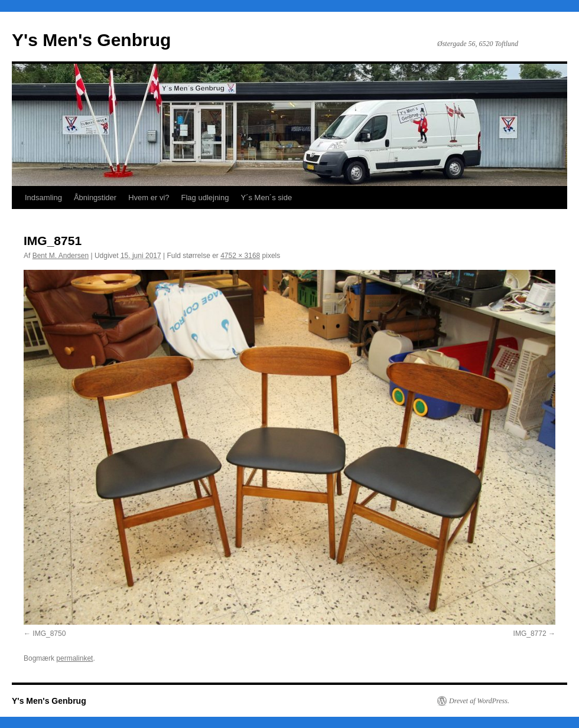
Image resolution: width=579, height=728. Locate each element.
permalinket (74, 658)
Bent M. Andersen (61, 256)
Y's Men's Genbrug (91, 40)
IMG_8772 (530, 634)
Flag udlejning (205, 197)
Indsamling (43, 197)
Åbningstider (95, 197)
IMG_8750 (49, 634)
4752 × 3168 (240, 256)
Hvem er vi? (149, 197)
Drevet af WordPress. (479, 701)
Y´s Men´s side (266, 197)
